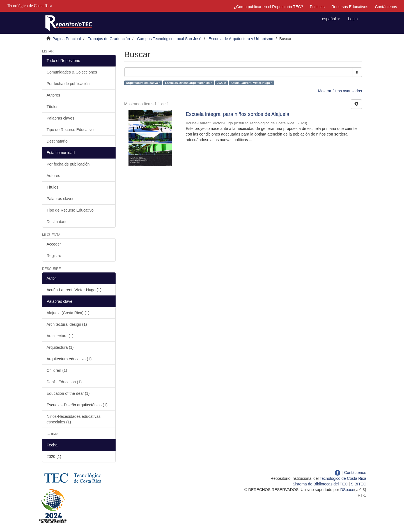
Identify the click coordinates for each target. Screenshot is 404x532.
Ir (357, 72)
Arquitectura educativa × (143, 83)
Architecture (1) (60, 336)
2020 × (221, 83)
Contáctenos (386, 7)
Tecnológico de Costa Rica (343, 478)
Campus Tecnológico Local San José (169, 39)
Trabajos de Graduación (109, 39)
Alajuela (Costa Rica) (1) (68, 313)
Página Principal (67, 39)
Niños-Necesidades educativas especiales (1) (74, 419)
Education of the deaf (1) (68, 393)
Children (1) (57, 370)
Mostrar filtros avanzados (340, 91)
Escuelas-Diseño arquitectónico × (189, 83)
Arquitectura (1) (60, 347)
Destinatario (57, 141)
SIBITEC (359, 484)
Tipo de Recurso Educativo (70, 130)
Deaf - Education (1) (64, 382)
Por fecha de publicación (68, 84)
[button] (331, 19)
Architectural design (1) (67, 324)
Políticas (317, 7)
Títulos (52, 107)
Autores (53, 95)
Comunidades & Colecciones (72, 72)
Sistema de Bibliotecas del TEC (320, 484)
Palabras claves (60, 118)
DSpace (347, 490)
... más (52, 434)
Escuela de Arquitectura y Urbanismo (241, 39)
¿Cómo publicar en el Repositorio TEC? (268, 7)
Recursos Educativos (350, 7)
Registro (54, 256)
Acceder (54, 244)
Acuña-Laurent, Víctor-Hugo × (252, 83)
